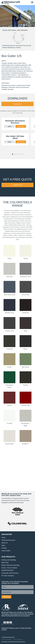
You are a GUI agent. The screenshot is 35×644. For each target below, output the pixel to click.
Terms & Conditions (6, 640)
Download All (17, 104)
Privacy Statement (18, 640)
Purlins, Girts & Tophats (9, 568)
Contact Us (17, 185)
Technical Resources (8, 540)
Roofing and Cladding (9, 560)
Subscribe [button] (6, 597)
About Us (5, 543)
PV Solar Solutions (8, 576)
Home (3, 538)
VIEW (9, 127)
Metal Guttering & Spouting (10, 565)
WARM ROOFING (8, 570)
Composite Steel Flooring (10, 573)
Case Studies (6, 551)
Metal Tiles (5, 563)
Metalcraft (11, 3)
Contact (4, 548)
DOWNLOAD (21, 127)
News (3, 545)
